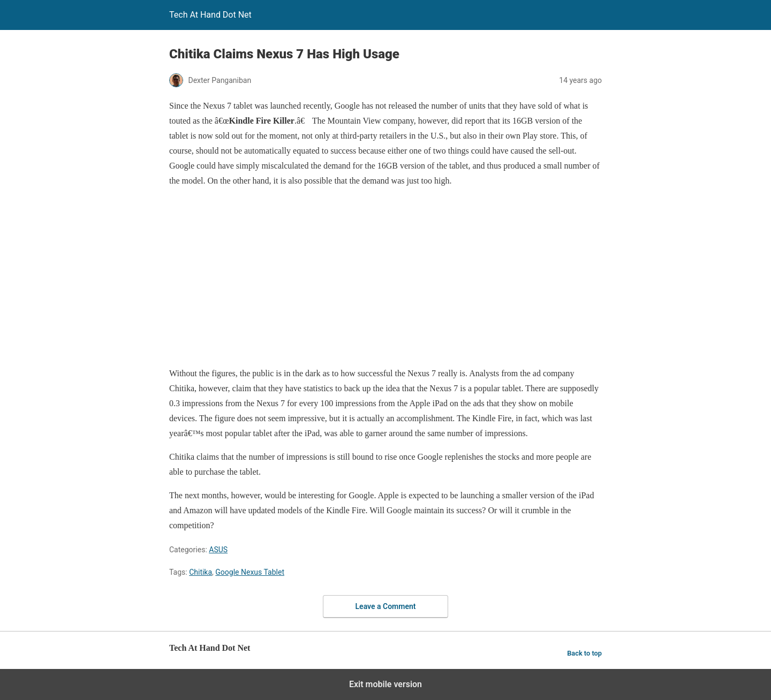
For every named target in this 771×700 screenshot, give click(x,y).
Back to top (584, 653)
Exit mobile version (385, 684)
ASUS (218, 550)
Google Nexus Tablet (250, 572)
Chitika (201, 572)
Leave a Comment (386, 606)
